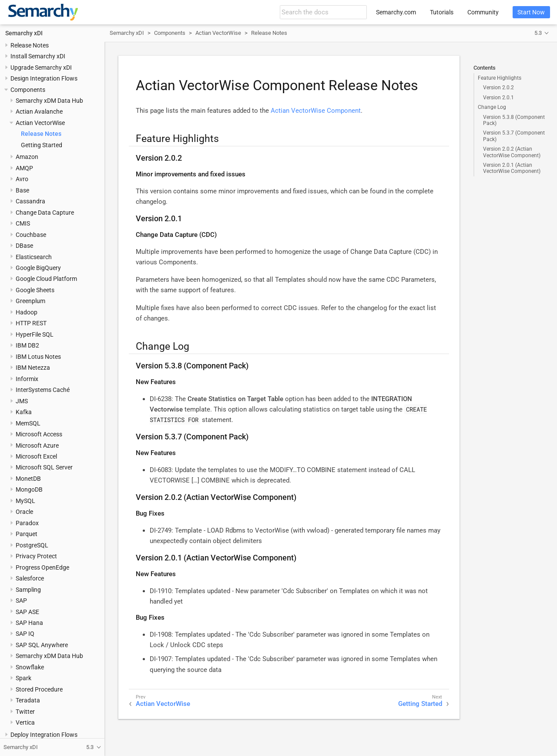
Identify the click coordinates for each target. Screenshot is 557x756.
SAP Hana (29, 623)
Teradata (28, 700)
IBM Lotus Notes (38, 357)
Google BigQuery (38, 268)
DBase (24, 246)
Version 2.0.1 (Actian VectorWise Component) (512, 168)
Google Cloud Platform (46, 279)
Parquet (27, 534)
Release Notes (30, 45)
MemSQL (28, 423)
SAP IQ (25, 634)
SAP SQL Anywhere (42, 645)
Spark (23, 678)
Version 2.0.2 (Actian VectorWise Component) (512, 152)
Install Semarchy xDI (38, 56)
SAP (21, 601)
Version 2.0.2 (498, 88)
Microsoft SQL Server (44, 467)
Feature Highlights (500, 78)
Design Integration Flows (44, 78)
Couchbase (31, 235)
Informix (27, 379)
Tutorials (442, 12)
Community (483, 12)
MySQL (25, 501)
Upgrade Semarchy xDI (41, 67)
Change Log (492, 107)
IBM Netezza (33, 368)
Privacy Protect (36, 556)
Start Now (531, 12)
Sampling (28, 590)
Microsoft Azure (37, 445)
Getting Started (42, 145)
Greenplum (30, 301)
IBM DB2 (27, 345)
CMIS (23, 223)
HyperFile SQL (35, 334)
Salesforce (30, 578)
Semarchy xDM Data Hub (49, 101)
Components (28, 90)
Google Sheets (35, 290)
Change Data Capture (45, 213)
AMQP (24, 168)
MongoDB (29, 489)
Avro (22, 179)
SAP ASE (27, 612)
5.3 (538, 33)
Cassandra (30, 201)
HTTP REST (31, 323)
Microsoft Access (39, 434)
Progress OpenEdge (42, 567)
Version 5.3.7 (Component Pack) (514, 136)
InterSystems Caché (43, 390)
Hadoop (27, 312)
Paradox (27, 523)
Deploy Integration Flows (44, 735)
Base (22, 190)
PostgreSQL (32, 545)
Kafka (24, 412)
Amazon (27, 157)
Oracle (24, 512)
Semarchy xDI (24, 33)
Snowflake (30, 667)
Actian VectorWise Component (316, 111)
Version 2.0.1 (498, 98)
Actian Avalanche (39, 111)
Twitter (25, 712)
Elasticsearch (34, 257)
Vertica (25, 722)
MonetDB (28, 479)
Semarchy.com (396, 12)
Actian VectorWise (40, 123)
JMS (22, 401)
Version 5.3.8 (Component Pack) (514, 120)
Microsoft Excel (36, 456)
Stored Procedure (39, 689)
